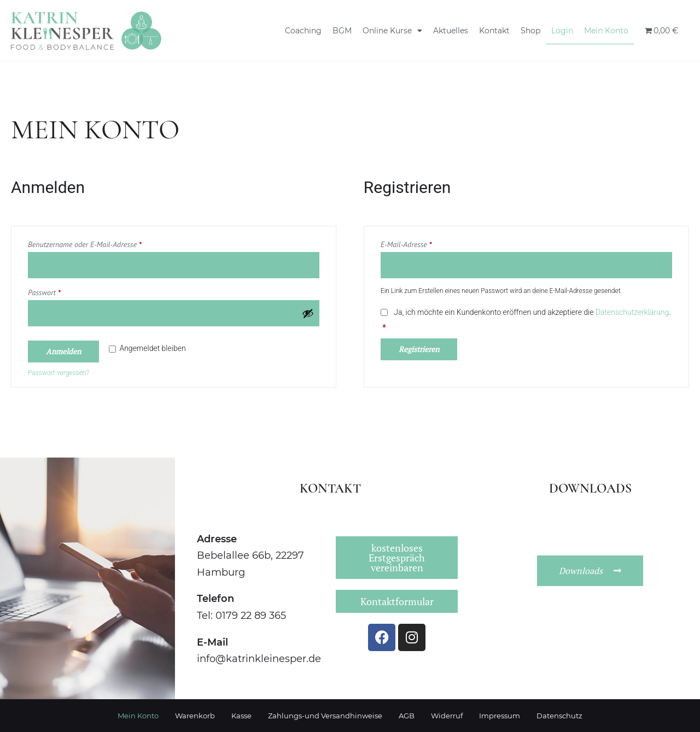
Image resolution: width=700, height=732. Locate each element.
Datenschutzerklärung (632, 312)
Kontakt (494, 31)
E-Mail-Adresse (424, 243)
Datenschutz (559, 716)
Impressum (500, 716)
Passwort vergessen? (59, 373)
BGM (342, 31)
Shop (530, 31)
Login (562, 31)
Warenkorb (195, 716)
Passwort (62, 291)
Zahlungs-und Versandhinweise (325, 716)
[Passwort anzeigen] (308, 313)
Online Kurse (392, 31)
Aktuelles (451, 31)
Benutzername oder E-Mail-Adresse (103, 243)
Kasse (241, 716)
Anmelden (63, 351)
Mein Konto (606, 31)
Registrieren (419, 349)
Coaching (303, 31)
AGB (407, 716)
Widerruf (447, 716)
